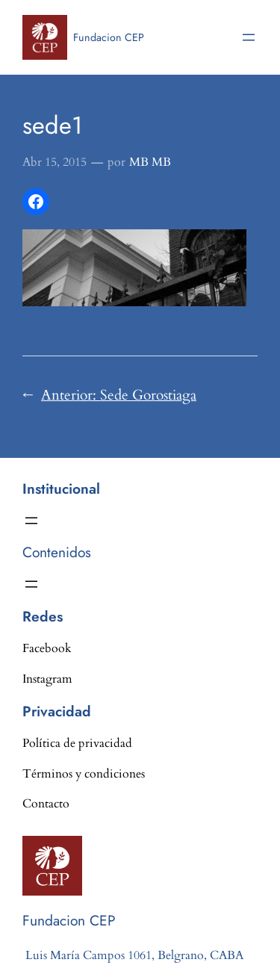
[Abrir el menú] (249, 37)
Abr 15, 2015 (55, 162)
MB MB (150, 162)
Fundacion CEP (109, 37)
